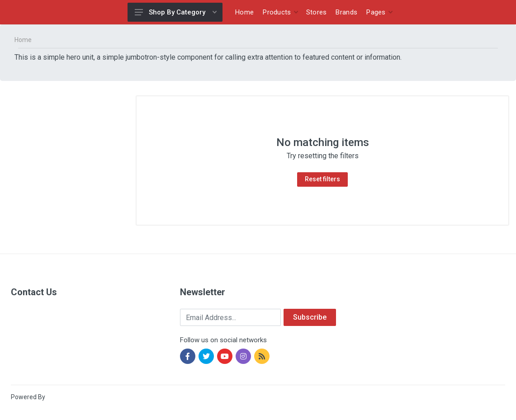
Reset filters (322, 179)
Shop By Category (176, 12)
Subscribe (310, 317)
